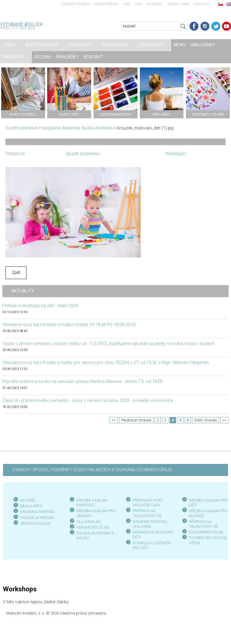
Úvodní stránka (75, 4)
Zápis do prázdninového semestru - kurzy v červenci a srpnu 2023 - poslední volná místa (88, 401)
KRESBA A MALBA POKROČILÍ (92, 503)
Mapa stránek (107, 4)
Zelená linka (178, 4)
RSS (127, 4)
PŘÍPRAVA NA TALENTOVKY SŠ (203, 524)
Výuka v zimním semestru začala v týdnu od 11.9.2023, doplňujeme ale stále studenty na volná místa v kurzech (109, 344)
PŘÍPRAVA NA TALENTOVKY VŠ (147, 513)
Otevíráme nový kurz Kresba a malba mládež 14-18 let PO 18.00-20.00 (69, 325)
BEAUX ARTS (31, 506)
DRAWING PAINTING (37, 512)
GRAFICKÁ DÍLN (34, 523)
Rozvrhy (154, 4)
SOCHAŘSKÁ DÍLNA (206, 532)
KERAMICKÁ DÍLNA (93, 527)
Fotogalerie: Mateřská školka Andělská (76, 128)
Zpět (16, 273)
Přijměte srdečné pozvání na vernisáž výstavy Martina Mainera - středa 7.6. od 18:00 (83, 382)
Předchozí (15, 154)
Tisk (138, 4)
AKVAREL (28, 500)
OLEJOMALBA (89, 522)
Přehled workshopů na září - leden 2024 (40, 306)
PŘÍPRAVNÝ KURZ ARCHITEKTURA (148, 503)
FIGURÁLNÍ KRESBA (37, 518)
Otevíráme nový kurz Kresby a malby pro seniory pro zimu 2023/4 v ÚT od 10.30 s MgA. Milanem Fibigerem (106, 363)
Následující (176, 154)
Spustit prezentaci (83, 154)
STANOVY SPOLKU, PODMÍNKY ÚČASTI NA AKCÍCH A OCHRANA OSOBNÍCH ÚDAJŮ (92, 470)
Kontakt (202, 4)
